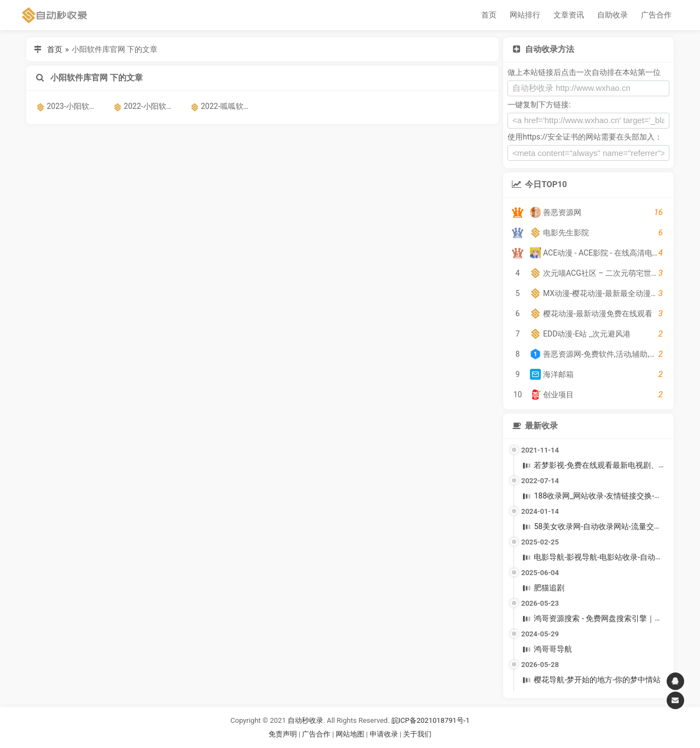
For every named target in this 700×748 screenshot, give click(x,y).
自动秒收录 (305, 720)
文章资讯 (569, 15)
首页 (489, 15)
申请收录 (384, 734)
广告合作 (656, 15)
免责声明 (283, 734)
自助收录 (612, 15)
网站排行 (525, 15)
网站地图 (351, 734)
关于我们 (417, 734)
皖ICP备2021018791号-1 (431, 720)
